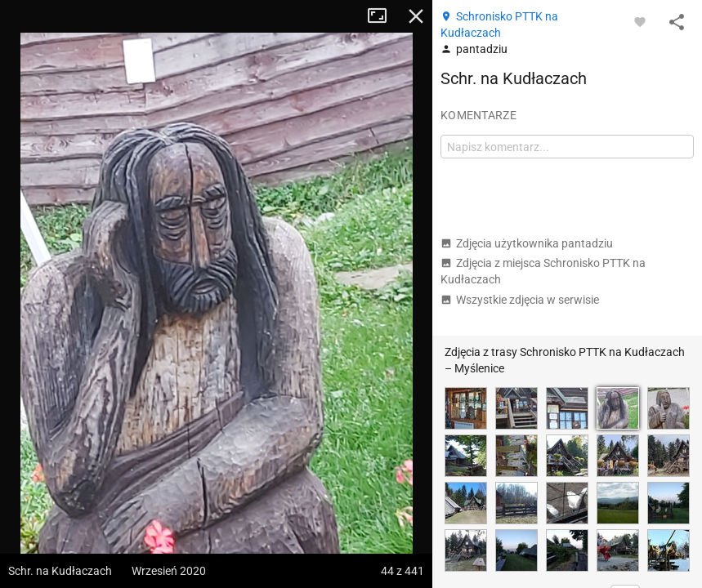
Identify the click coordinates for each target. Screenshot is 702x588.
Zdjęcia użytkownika (527, 243)
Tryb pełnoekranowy (383, 16)
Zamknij (416, 16)
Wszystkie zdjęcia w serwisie (520, 300)
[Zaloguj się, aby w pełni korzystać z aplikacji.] (640, 21)
